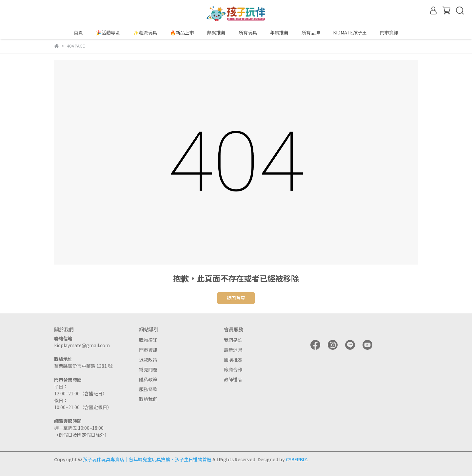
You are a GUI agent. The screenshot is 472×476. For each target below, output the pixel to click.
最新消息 (233, 350)
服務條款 (148, 389)
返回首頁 (236, 298)
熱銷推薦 (216, 32)
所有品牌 (311, 32)
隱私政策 (148, 379)
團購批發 (233, 360)
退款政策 (148, 360)
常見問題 (148, 369)
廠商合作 (233, 369)
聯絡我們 (148, 399)
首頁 (78, 32)
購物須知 (148, 340)
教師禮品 (233, 379)
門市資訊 (148, 350)
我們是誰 (233, 340)
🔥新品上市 (182, 32)
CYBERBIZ (296, 459)
